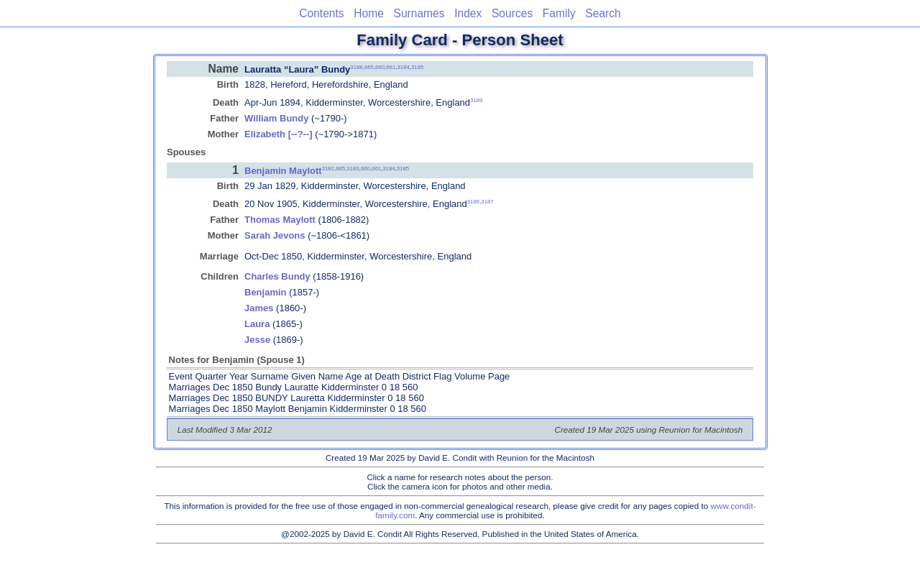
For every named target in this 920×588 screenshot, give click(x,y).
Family (559, 13)
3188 (356, 66)
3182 (328, 169)
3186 (473, 202)
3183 (353, 169)
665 (369, 66)
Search (603, 13)
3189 (476, 100)
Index (468, 13)
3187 (487, 202)
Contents (321, 13)
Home (369, 13)
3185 (417, 66)
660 (380, 66)
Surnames (419, 13)
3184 (403, 66)
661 (391, 66)
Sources (512, 13)
